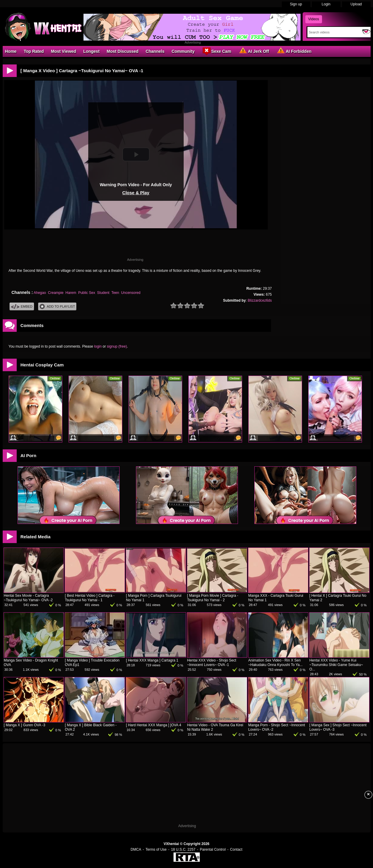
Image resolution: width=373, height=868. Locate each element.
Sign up (296, 4)
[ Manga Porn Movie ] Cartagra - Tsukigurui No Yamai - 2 (213, 598)
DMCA (136, 850)
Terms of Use (156, 850)
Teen (115, 293)
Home (11, 51)
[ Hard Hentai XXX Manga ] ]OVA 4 (154, 725)
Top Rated (34, 51)
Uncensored (131, 293)
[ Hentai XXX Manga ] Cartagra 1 (152, 660)
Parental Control (213, 850)
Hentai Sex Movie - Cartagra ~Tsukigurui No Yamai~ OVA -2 (28, 598)
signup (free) (117, 346)
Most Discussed (123, 51)
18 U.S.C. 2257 (183, 850)
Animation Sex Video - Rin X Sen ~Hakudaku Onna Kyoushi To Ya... (276, 663)
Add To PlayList (57, 307)
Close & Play (136, 193)
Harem (71, 293)
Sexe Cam (216, 51)
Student (103, 293)
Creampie (56, 293)
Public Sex (87, 293)
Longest (91, 51)
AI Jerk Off (254, 51)
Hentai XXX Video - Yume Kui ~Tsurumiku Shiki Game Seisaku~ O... (336, 665)
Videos (314, 19)
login (98, 346)
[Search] (333, 32)
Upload (356, 4)
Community (183, 51)
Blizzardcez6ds (260, 300)
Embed (22, 307)
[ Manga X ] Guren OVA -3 (25, 725)
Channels (155, 51)
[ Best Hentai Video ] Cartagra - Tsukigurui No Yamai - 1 (90, 598)
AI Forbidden (294, 51)
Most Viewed (64, 51)
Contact (236, 850)
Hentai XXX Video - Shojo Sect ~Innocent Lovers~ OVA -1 (212, 663)
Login (326, 4)
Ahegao (40, 293)
